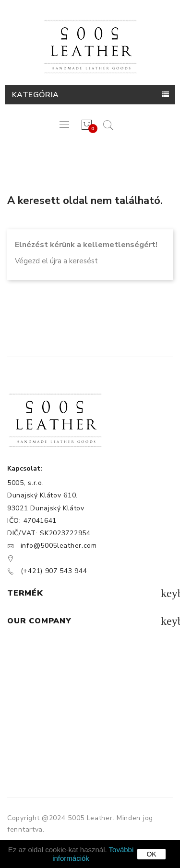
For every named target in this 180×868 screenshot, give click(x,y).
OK (151, 854)
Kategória (36, 95)
